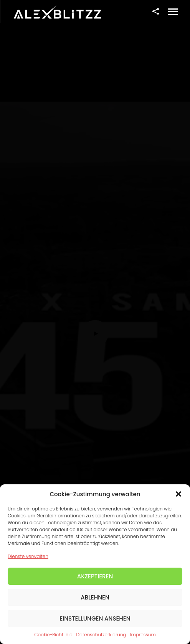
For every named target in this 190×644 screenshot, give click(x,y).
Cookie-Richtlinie (53, 635)
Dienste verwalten (28, 556)
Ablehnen (95, 597)
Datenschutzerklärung (101, 635)
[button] (178, 494)
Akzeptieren (95, 576)
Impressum (143, 635)
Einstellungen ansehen (95, 618)
